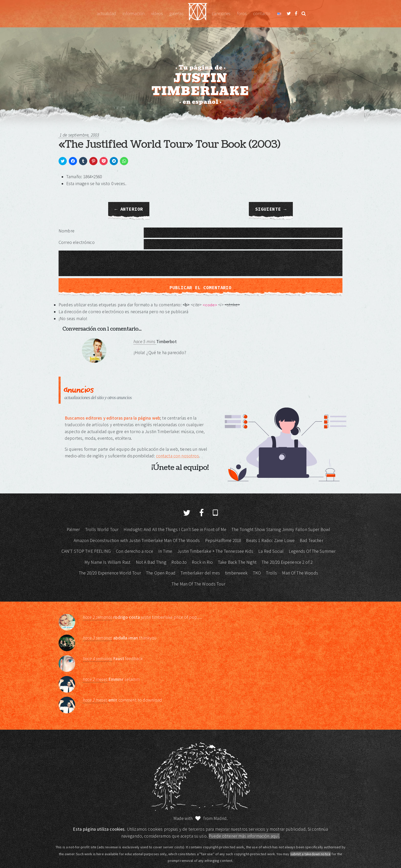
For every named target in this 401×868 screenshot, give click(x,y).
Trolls (271, 573)
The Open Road (161, 573)
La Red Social (271, 551)
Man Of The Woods (300, 573)
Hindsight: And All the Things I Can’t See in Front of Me (175, 529)
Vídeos (157, 14)
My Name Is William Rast (107, 562)
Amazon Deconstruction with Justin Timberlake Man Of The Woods (137, 540)
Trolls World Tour (102, 529)
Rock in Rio (202, 562)
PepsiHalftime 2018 (223, 540)
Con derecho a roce (135, 551)
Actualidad (106, 14)
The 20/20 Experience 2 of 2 (287, 562)
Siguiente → (271, 209)
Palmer (73, 529)
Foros (242, 14)
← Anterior (129, 209)
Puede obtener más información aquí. (244, 836)
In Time (165, 551)
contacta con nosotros (177, 456)
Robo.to (179, 562)
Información (133, 14)
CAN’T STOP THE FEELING (86, 551)
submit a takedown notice (311, 854)
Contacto (262, 14)
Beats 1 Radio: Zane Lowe (270, 540)
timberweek (236, 573)
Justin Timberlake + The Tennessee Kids (215, 551)
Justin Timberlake (198, 14)
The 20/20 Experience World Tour (110, 573)
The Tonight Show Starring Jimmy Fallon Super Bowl (281, 529)
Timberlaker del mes (200, 573)
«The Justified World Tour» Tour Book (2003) (169, 144)
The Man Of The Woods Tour (198, 584)
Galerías (176, 14)
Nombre (66, 231)
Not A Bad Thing (151, 562)
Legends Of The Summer (312, 551)
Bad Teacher (311, 540)
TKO (257, 573)
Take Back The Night (237, 562)
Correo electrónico (77, 242)
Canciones (221, 14)
